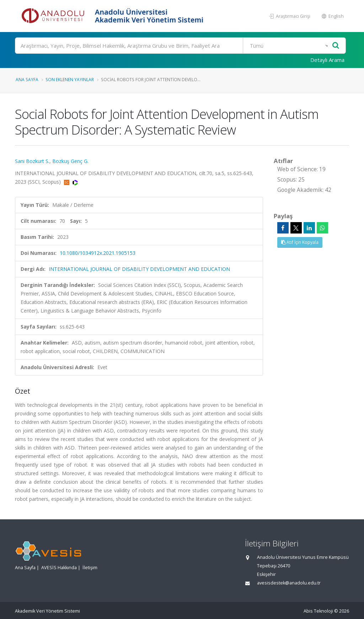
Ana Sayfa (27, 79)
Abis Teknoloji (318, 611)
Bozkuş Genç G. (70, 161)
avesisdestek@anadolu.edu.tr (289, 583)
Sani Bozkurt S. (32, 161)
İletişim (90, 568)
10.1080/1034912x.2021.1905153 (98, 253)
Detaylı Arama (327, 60)
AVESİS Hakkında (59, 568)
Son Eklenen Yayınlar (70, 79)
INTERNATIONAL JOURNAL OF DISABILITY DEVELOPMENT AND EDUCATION (139, 269)
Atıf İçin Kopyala (300, 242)
